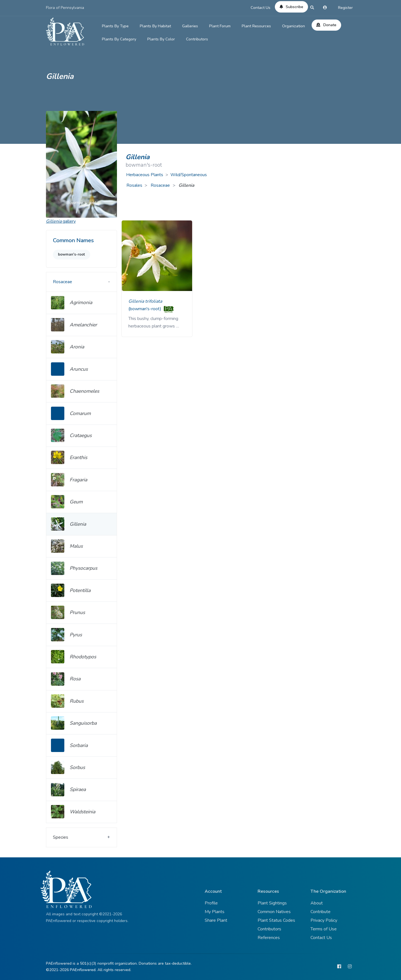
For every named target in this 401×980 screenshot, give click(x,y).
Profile (211, 903)
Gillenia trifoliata (145, 301)
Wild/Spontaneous (189, 175)
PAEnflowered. (83, 970)
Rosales (134, 185)
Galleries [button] (190, 26)
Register (345, 8)
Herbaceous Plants (145, 175)
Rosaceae (161, 185)
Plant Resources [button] (256, 26)
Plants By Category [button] (119, 39)
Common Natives (274, 912)
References (269, 938)
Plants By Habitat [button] (155, 26)
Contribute (321, 912)
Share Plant (216, 920)
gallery (61, 221)
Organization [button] (294, 26)
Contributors (197, 39)
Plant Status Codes (276, 920)
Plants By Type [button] (115, 26)
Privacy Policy (324, 920)
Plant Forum (220, 26)
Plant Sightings (272, 903)
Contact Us (261, 8)
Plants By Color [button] (161, 39)
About (317, 903)
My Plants (215, 912)
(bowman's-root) (145, 309)
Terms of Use (324, 929)
